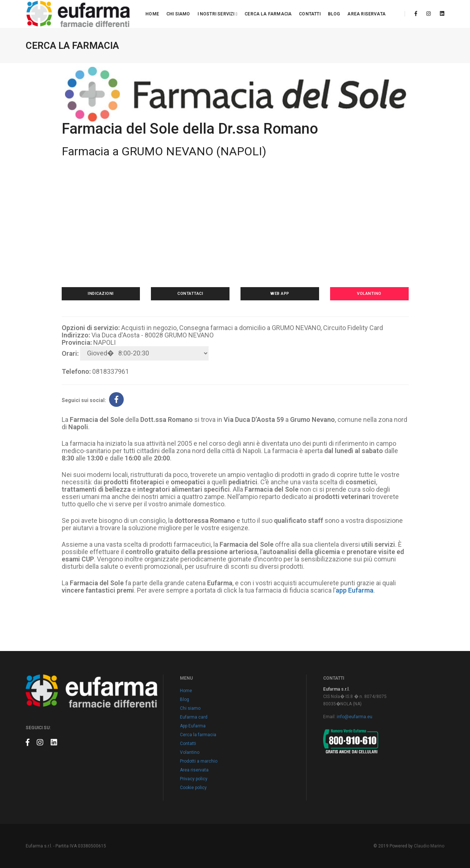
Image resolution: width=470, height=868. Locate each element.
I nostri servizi (218, 14)
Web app (280, 294)
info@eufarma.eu (355, 717)
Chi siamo (178, 14)
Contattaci (190, 294)
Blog (334, 14)
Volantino (369, 294)
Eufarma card (194, 717)
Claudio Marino (429, 846)
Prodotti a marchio (199, 761)
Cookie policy (193, 788)
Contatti (310, 14)
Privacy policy (194, 779)
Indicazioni (101, 294)
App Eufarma (193, 726)
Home (152, 14)
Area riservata (366, 14)
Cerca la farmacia (268, 14)
